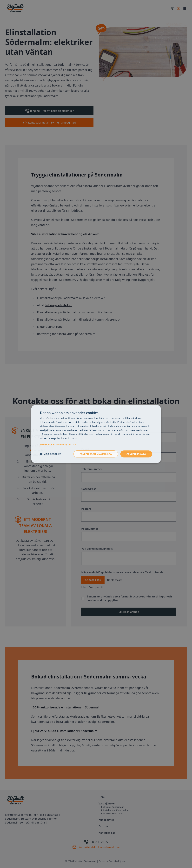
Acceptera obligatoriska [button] (95, 454)
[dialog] (96, 434)
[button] (96, 444)
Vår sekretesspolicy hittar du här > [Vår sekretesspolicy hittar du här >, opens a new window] (59, 438)
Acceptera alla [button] (136, 454)
